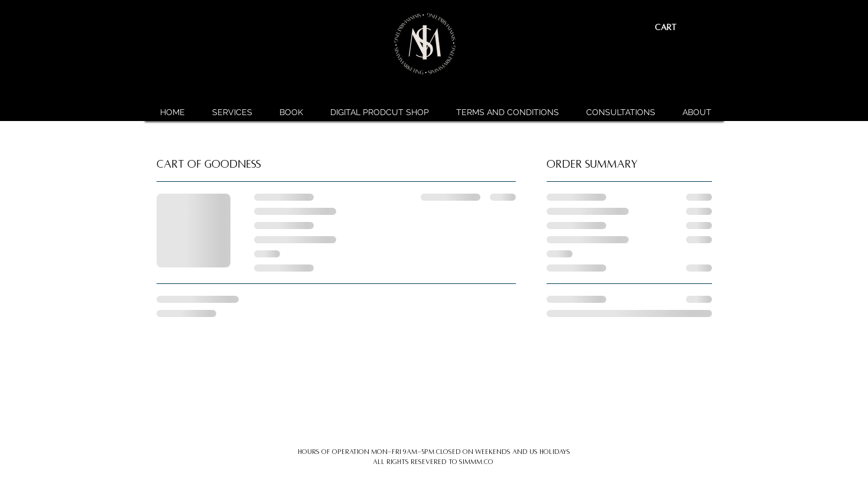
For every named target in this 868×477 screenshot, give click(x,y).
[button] (675, 27)
